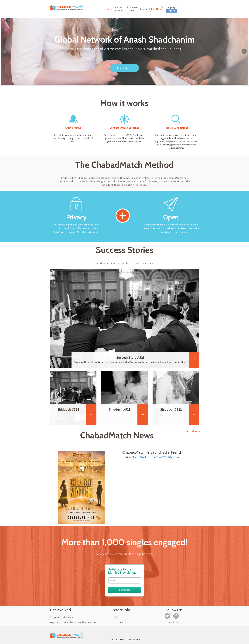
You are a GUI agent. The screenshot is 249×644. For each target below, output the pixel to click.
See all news (194, 431)
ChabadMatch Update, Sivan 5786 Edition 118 (155, 457)
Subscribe (124, 590)
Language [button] (171, 9)
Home (108, 9)
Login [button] (144, 9)
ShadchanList (132, 9)
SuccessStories (119, 9)
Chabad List (172, 622)
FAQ (116, 617)
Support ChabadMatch (62, 617)
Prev (5, 51)
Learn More (124, 68)
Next (244, 51)
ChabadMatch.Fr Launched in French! (153, 452)
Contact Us (120, 622)
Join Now (156, 9)
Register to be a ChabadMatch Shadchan (73, 622)
